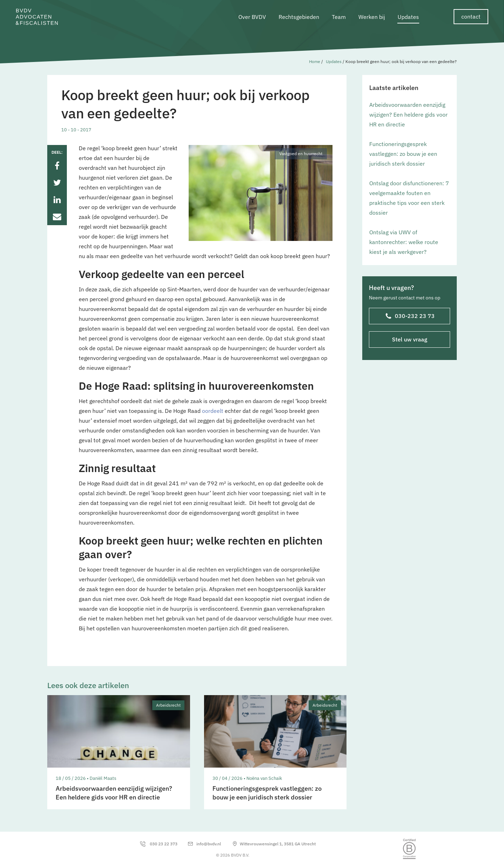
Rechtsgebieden (299, 17)
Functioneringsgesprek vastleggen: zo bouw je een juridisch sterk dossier (403, 154)
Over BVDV (252, 17)
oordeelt (213, 411)
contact (471, 16)
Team (339, 17)
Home (315, 61)
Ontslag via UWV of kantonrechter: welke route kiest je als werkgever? (404, 242)
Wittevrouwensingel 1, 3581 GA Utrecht (278, 844)
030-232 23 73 (410, 317)
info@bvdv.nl (209, 844)
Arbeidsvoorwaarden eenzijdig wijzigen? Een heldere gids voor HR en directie (408, 115)
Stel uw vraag (410, 339)
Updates (408, 17)
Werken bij (372, 17)
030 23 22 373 (164, 844)
